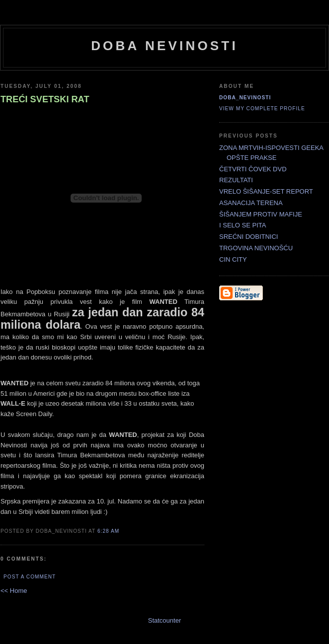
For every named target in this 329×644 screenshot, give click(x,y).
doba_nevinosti (245, 98)
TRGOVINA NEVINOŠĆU (256, 248)
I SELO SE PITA (243, 225)
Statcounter (165, 620)
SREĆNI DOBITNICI (248, 237)
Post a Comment (30, 577)
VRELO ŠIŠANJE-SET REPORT (266, 191)
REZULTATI (236, 180)
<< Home (14, 591)
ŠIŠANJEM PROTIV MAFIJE (261, 214)
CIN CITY (233, 259)
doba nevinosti (164, 46)
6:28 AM (108, 531)
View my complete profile (262, 108)
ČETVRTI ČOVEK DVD (253, 169)
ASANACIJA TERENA (251, 203)
